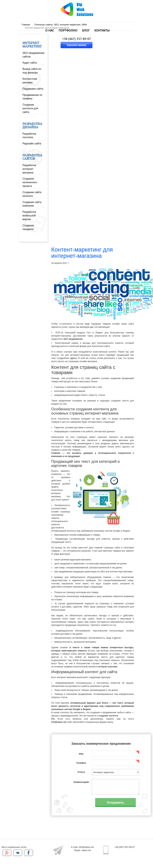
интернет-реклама (108, 667)
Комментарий (81, 782)
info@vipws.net (59, 722)
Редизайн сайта (32, 144)
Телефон (81, 763)
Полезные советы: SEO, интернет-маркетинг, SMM (61, 25)
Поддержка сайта (33, 89)
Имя (81, 754)
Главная (26, 25)
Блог (86, 31)
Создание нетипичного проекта (30, 182)
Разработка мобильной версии (29, 216)
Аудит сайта (30, 63)
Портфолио (68, 31)
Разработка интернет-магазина (29, 169)
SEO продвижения (73, 339)
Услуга (81, 772)
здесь (73, 358)
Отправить (115, 802)
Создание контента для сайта (30, 108)
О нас (50, 31)
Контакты (102, 31)
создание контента (108, 716)
